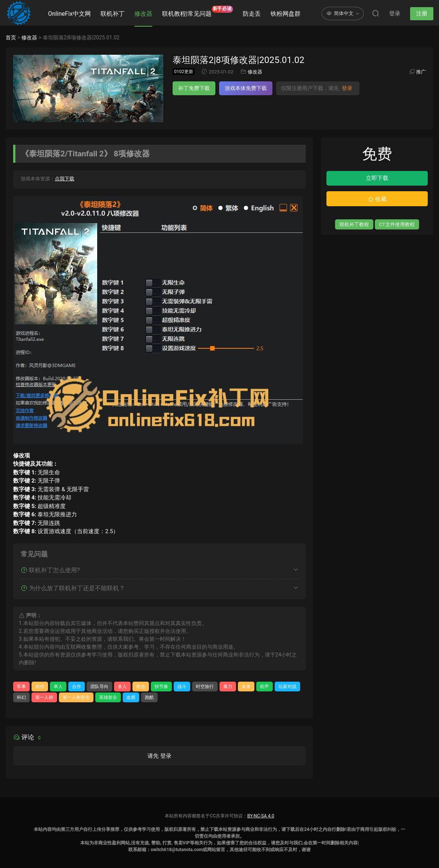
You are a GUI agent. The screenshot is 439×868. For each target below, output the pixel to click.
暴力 (228, 687)
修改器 (143, 14)
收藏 (377, 199)
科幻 (21, 697)
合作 (77, 687)
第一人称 (44, 697)
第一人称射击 (76, 697)
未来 (246, 687)
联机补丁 (113, 14)
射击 (141, 687)
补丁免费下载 (194, 88)
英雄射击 (108, 697)
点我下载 (65, 179)
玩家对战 (287, 687)
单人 (58, 687)
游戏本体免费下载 (246, 88)
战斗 (182, 687)
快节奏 (161, 687)
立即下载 (377, 178)
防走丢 (252, 14)
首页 (11, 37)
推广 (421, 72)
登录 (347, 88)
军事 (21, 687)
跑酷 (149, 697)
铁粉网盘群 (286, 14)
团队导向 (99, 687)
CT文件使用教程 (397, 224)
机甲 (265, 687)
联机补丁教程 (354, 224)
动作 (40, 687)
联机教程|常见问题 (198, 11)
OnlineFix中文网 (69, 14)
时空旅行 (205, 687)
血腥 (131, 697)
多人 (122, 687)
